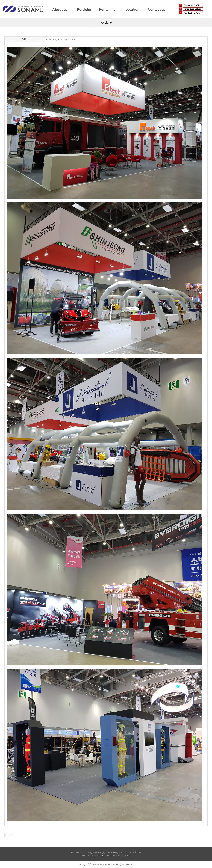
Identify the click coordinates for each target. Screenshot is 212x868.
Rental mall (108, 9)
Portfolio (84, 9)
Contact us (157, 9)
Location (132, 9)
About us (60, 9)
